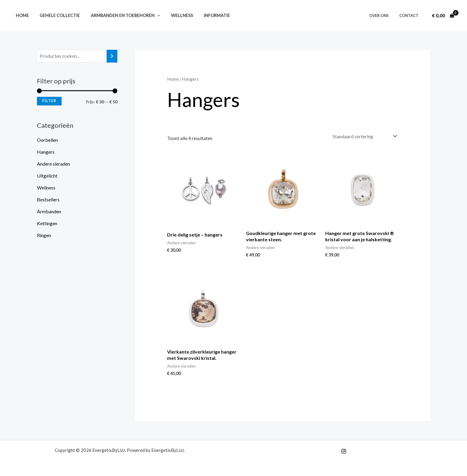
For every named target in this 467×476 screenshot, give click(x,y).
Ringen (44, 235)
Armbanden (49, 211)
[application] (152, 15)
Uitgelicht (47, 176)
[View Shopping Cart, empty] (443, 15)
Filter (49, 101)
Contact (410, 15)
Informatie (207, 15)
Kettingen (47, 223)
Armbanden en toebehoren (120, 15)
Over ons (383, 15)
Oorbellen (47, 140)
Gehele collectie (56, 15)
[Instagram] (344, 451)
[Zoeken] (112, 56)
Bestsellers (48, 199)
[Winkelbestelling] (364, 136)
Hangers (46, 152)
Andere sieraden (53, 164)
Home (21, 15)
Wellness (174, 15)
